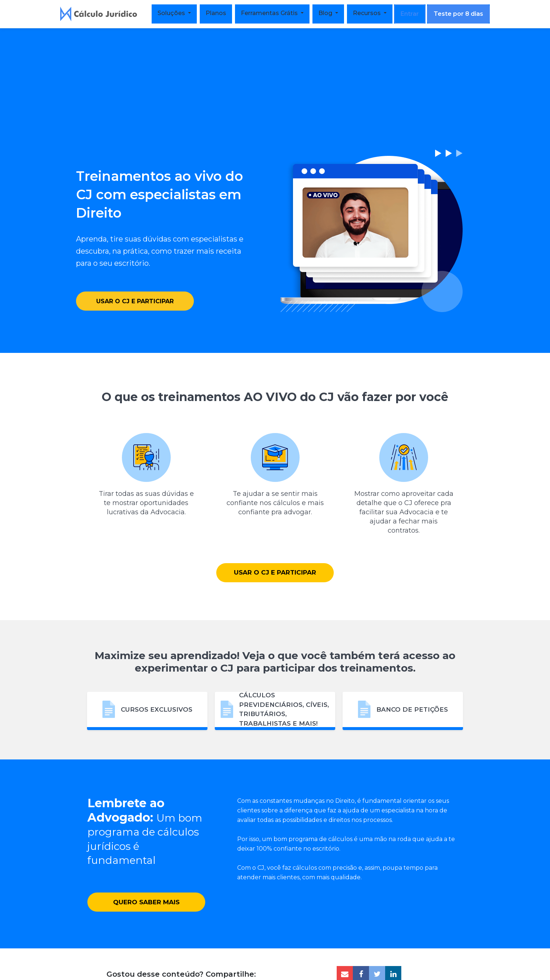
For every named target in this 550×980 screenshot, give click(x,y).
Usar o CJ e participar (135, 293)
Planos (216, 13)
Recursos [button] (368, 13)
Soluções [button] (172, 13)
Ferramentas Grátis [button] (270, 13)
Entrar (410, 14)
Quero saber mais (146, 918)
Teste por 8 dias (458, 14)
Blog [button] (326, 13)
